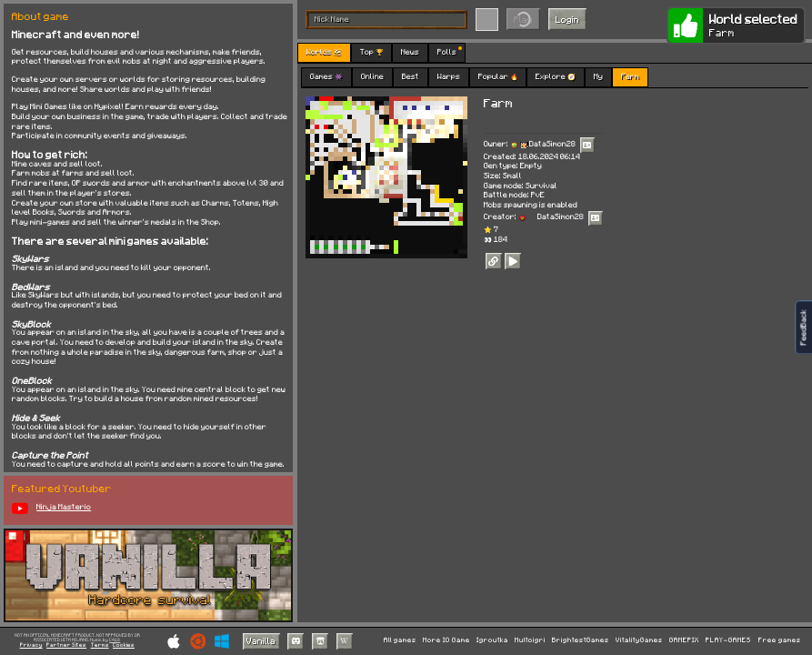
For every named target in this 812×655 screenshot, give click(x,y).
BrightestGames (581, 640)
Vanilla (261, 640)
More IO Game (446, 640)
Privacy (31, 645)
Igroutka (492, 640)
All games (400, 640)
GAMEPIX (684, 640)
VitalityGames (639, 640)
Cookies (124, 645)
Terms (100, 645)
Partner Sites (66, 645)
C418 (115, 640)
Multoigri (530, 640)
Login (567, 19)
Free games (780, 640)
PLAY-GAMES (728, 640)
